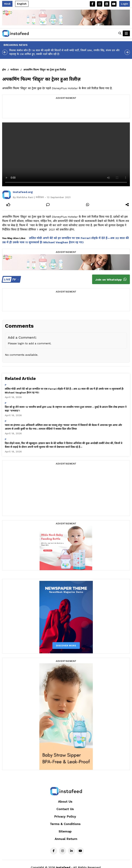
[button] (120, 33)
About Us (65, 801)
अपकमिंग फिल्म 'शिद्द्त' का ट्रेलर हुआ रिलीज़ (45, 70)
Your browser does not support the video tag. (66, 154)
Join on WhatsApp (111, 279)
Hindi (7, 4)
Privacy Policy (65, 816)
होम (4, 70)
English (22, 4)
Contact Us (65, 809)
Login (125, 4)
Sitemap (65, 831)
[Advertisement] (66, 109)
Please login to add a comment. (30, 343)
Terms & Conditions (65, 824)
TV (11, 279)
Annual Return (66, 839)
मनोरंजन (15, 70)
